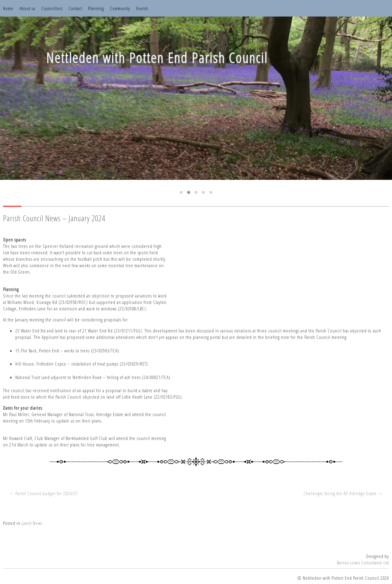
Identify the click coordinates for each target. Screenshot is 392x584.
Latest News (32, 523)
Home (8, 8)
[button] (181, 192)
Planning (96, 8)
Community (120, 8)
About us (28, 8)
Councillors (52, 8)
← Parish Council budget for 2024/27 (43, 493)
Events (142, 8)
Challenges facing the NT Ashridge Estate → (343, 493)
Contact (75, 8)
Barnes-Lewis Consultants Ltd (363, 563)
